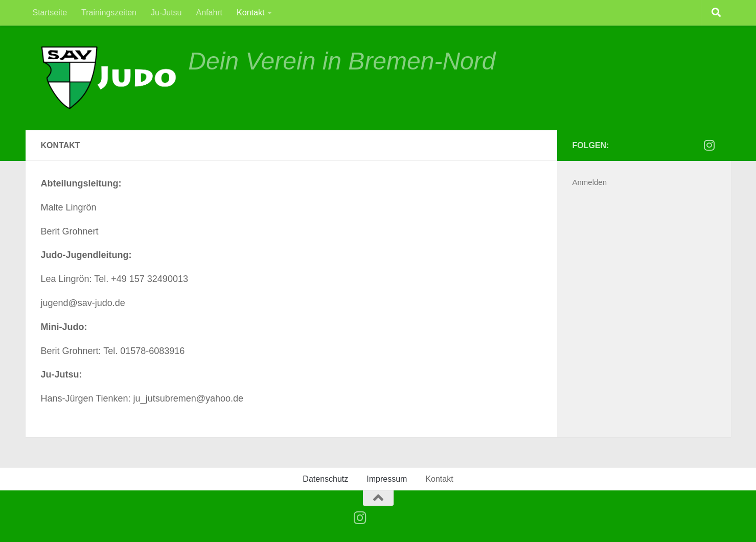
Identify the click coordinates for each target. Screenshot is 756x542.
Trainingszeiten (109, 13)
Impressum (387, 479)
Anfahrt (209, 13)
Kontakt (250, 13)
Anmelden (590, 182)
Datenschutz (325, 479)
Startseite (50, 13)
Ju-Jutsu (166, 13)
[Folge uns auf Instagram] (709, 145)
